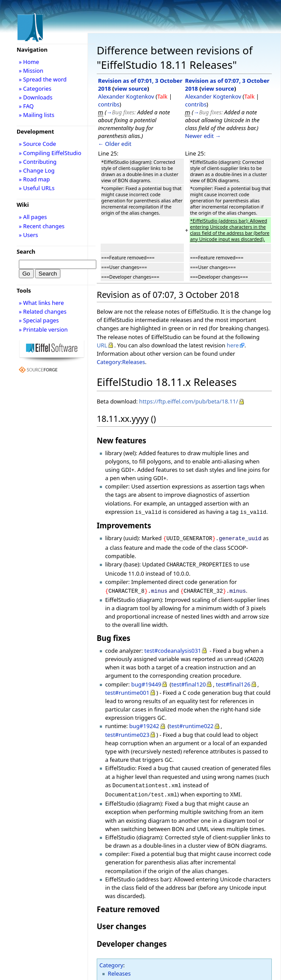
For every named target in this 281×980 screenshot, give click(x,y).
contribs (109, 104)
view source (131, 88)
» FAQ (26, 106)
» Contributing (38, 162)
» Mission (31, 71)
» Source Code (37, 144)
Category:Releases (121, 362)
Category (111, 960)
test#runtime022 (191, 722)
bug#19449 (146, 681)
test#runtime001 (127, 689)
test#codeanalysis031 (173, 647)
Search (26, 251)
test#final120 (188, 681)
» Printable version (43, 329)
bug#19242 (144, 722)
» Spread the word (43, 79)
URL (102, 345)
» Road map (34, 179)
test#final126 (233, 681)
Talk (162, 96)
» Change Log (37, 170)
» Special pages (39, 320)
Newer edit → (203, 136)
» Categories (35, 88)
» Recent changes (42, 226)
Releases (119, 968)
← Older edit (115, 144)
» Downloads (36, 97)
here (233, 345)
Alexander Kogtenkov (126, 96)
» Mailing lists (37, 115)
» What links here (41, 303)
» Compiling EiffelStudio (50, 153)
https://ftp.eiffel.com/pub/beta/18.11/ (189, 401)
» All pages (33, 217)
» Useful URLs (37, 188)
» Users (28, 235)
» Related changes (43, 311)
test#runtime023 (127, 731)
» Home (29, 62)
